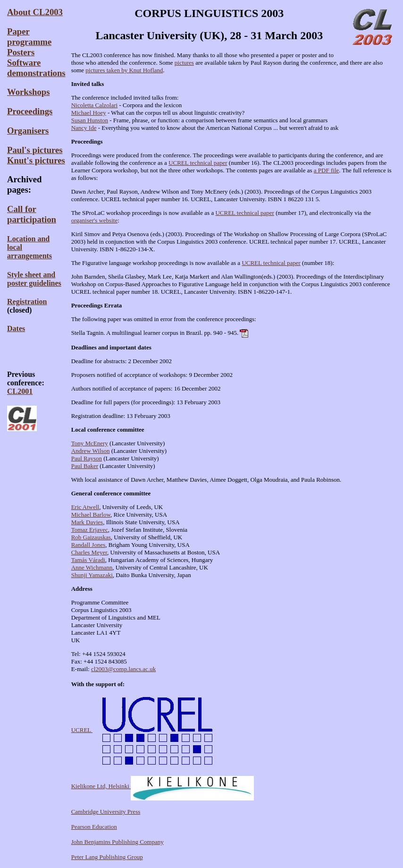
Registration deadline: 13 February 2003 (121, 416)
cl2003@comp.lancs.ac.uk (123, 669)
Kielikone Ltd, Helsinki (163, 786)
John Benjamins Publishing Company (118, 842)
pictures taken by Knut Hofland (124, 70)
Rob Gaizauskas (91, 537)
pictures (184, 63)
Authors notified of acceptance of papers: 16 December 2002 (146, 388)
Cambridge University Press (106, 812)
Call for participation (32, 214)
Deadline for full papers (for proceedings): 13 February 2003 (146, 402)
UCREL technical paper (198, 163)
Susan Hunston (90, 120)
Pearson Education (94, 827)
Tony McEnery (90, 443)
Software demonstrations (36, 68)
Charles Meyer (89, 552)
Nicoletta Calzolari (95, 105)
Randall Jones (88, 545)
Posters (21, 52)
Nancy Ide (84, 128)
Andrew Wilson (91, 451)
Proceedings (30, 111)
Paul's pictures (35, 150)
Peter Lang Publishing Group (107, 857)
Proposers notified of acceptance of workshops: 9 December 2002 (152, 375)
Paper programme (29, 37)
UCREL (147, 730)
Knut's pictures (36, 160)
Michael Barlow (91, 515)
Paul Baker (85, 466)
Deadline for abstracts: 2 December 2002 (122, 361)
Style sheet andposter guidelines (34, 279)
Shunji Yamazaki (92, 575)
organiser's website (95, 220)
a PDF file (326, 170)
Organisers (28, 131)
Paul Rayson (87, 458)
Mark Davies (87, 522)
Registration (27, 302)
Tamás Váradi (88, 560)
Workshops (28, 92)
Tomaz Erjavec (90, 530)
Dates (16, 328)
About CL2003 (35, 12)
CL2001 (20, 391)
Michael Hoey (89, 113)
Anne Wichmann (92, 567)
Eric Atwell (85, 507)
